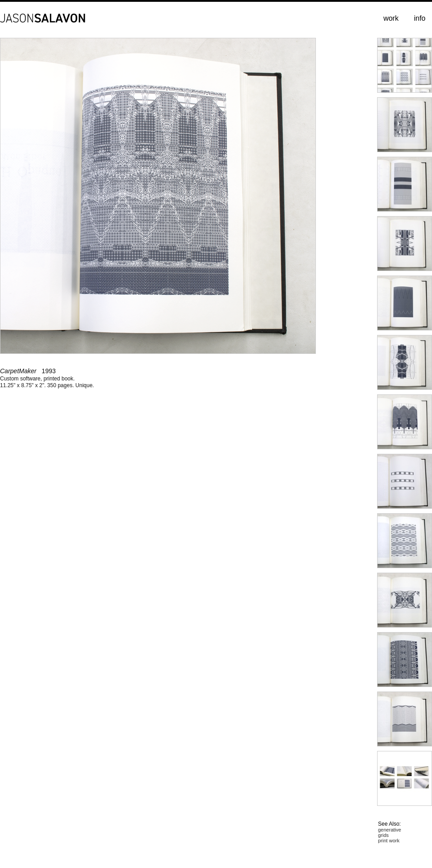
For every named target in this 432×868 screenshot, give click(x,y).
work (391, 18)
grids (383, 835)
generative (389, 830)
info (420, 18)
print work (389, 841)
